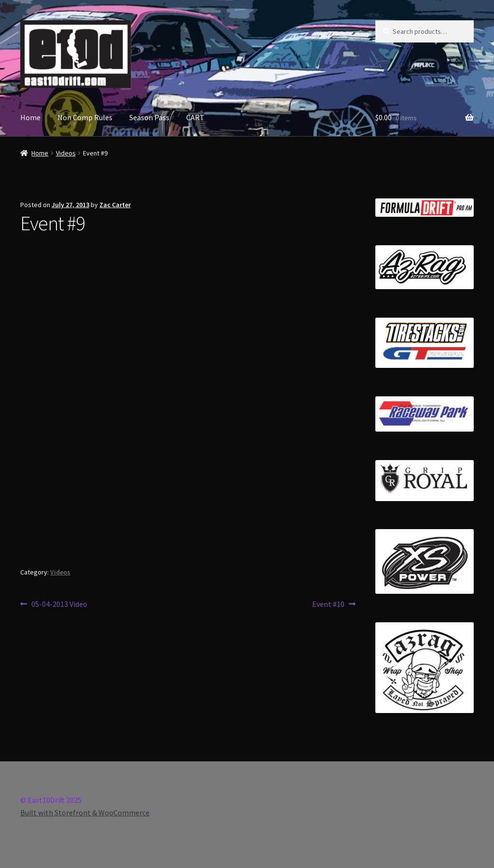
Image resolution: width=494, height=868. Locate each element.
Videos (66, 153)
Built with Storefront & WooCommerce (85, 812)
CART (195, 117)
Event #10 (328, 604)
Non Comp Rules (85, 117)
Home (30, 117)
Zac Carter (115, 205)
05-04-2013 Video (59, 604)
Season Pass (149, 117)
